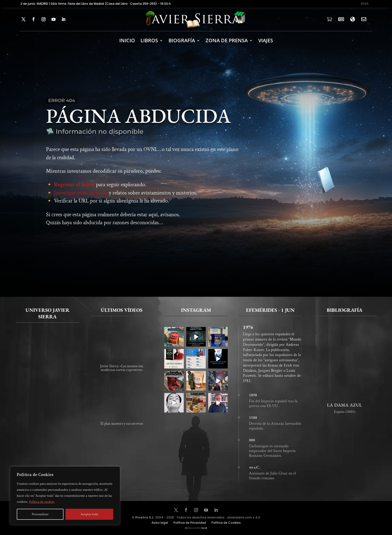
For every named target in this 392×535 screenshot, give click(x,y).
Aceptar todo (89, 514)
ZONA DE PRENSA (227, 40)
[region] (65, 496)
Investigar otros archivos (81, 197)
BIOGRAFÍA (182, 40)
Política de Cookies (226, 523)
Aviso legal (160, 523)
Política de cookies (42, 502)
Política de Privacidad (190, 523)
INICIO (127, 40)
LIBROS (149, 40)
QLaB (204, 528)
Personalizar (40, 514)
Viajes (266, 40)
